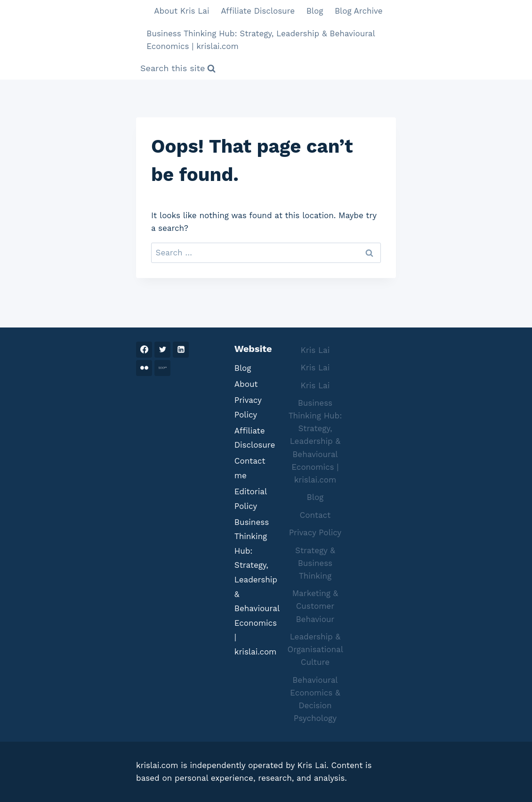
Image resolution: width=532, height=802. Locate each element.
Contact (315, 515)
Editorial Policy (251, 499)
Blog (315, 11)
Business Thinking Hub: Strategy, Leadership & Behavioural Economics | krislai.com (261, 40)
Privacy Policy (248, 407)
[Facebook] (144, 350)
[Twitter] (162, 350)
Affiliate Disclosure (258, 11)
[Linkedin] (181, 350)
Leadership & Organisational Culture (315, 649)
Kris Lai (315, 350)
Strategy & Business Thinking (315, 563)
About (246, 384)
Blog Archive (359, 11)
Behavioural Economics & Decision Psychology (315, 699)
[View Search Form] (178, 69)
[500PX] (162, 368)
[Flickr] (144, 368)
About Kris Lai (181, 11)
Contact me (250, 468)
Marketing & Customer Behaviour (315, 606)
